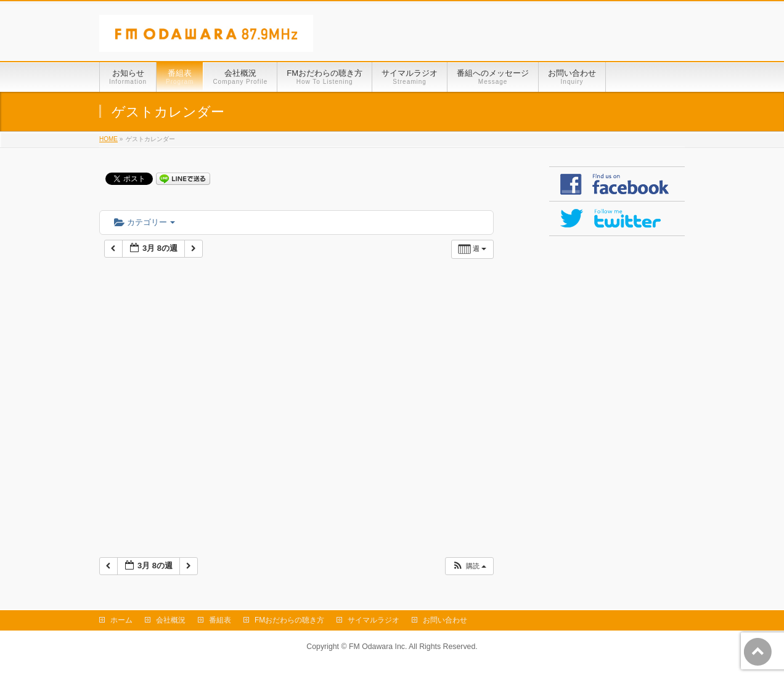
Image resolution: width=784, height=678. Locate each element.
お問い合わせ (445, 620)
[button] (469, 566)
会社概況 (171, 620)
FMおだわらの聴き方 (289, 620)
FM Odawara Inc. (378, 647)
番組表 (220, 620)
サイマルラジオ (374, 620)
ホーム (121, 620)
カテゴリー (145, 222)
